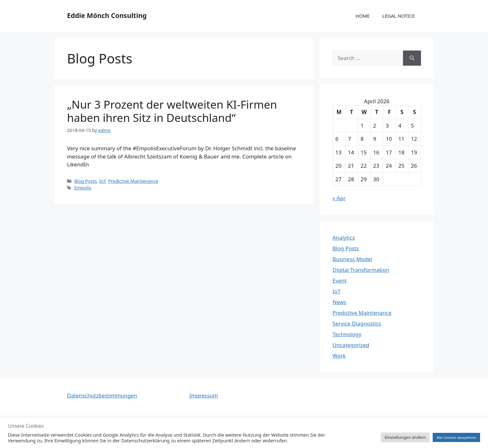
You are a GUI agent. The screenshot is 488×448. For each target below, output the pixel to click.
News (339, 302)
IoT (103, 181)
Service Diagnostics (357, 323)
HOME (363, 16)
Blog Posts (85, 181)
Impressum (204, 395)
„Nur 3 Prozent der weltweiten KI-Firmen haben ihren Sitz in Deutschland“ (172, 111)
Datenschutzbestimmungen (102, 395)
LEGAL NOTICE (399, 16)
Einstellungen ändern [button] (405, 437)
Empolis (83, 188)
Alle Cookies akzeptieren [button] (456, 437)
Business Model (352, 259)
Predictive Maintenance (133, 181)
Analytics (344, 238)
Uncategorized (351, 345)
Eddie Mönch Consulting (107, 15)
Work (339, 356)
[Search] (412, 58)
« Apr (339, 198)
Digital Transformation (361, 270)
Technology (347, 334)
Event (339, 281)
